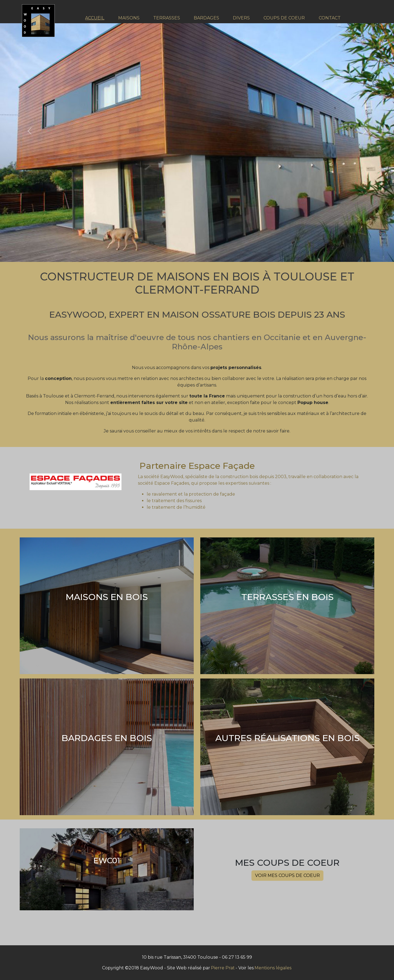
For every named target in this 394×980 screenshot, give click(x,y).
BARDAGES (206, 18)
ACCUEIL (95, 18)
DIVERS (241, 18)
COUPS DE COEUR (284, 18)
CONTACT (330, 18)
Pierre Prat (223, 968)
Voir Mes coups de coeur (287, 875)
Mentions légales (273, 968)
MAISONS (129, 18)
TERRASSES (167, 18)
